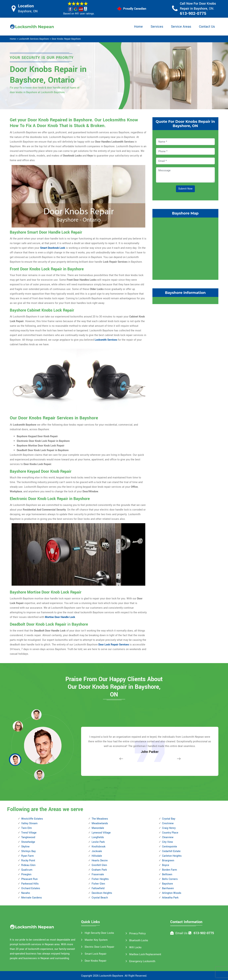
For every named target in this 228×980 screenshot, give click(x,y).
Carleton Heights (172, 856)
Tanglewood (28, 837)
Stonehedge (28, 842)
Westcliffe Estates (32, 819)
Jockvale (97, 851)
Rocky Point (28, 861)
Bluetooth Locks (139, 940)
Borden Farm (170, 870)
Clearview (168, 837)
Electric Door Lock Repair (99, 947)
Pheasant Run (29, 879)
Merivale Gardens (32, 898)
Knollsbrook (98, 847)
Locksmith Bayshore (111, 976)
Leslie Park (98, 842)
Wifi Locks (135, 947)
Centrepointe (170, 847)
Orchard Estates (31, 888)
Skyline (25, 847)
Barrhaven (168, 888)
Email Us (181, 933)
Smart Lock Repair (96, 954)
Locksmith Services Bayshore (34, 39)
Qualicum (27, 870)
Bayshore (167, 884)
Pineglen (26, 874)
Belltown (167, 874)
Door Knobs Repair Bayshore (66, 39)
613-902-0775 (193, 14)
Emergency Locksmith (142, 961)
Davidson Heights (102, 893)
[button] (39, 775)
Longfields (98, 837)
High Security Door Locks (99, 933)
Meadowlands (100, 823)
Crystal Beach (100, 898)
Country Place (170, 833)
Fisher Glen (98, 884)
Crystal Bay (169, 819)
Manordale (98, 828)
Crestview (168, 823)
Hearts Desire (100, 861)
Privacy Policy (137, 934)
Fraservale (98, 874)
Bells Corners (170, 879)
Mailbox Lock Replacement (145, 954)
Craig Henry (169, 828)
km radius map (185, 248)
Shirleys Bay (28, 851)
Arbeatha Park (170, 898)
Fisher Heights (100, 879)
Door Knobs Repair (96, 961)
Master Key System (96, 940)
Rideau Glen (28, 865)
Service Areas (181, 27)
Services (157, 27)
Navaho (26, 893)
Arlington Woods (172, 893)
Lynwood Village (101, 833)
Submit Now (185, 189)
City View (167, 842)
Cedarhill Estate (171, 851)
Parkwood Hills (30, 884)
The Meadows (100, 819)
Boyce (166, 865)
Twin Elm (27, 828)
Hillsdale (97, 856)
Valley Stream (29, 823)
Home (138, 27)
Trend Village (29, 833)
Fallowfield (98, 888)
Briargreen (168, 861)
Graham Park (99, 870)
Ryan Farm (28, 856)
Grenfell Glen (99, 865)
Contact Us (207, 27)
